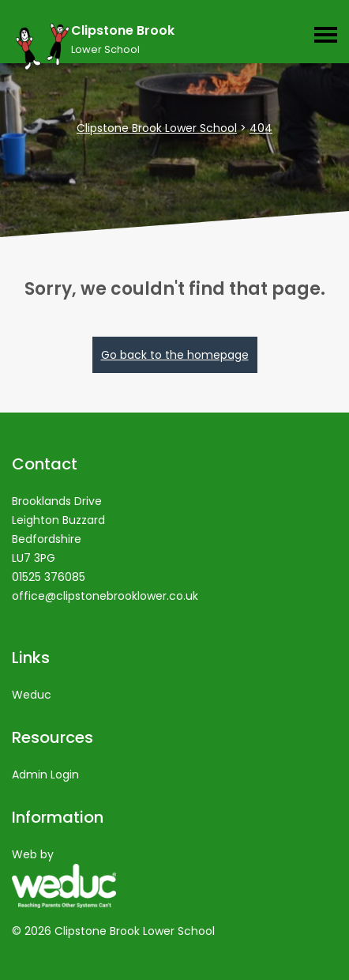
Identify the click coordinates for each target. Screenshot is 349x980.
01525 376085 (49, 577)
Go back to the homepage (175, 355)
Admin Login (45, 775)
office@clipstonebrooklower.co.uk (105, 596)
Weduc (32, 695)
